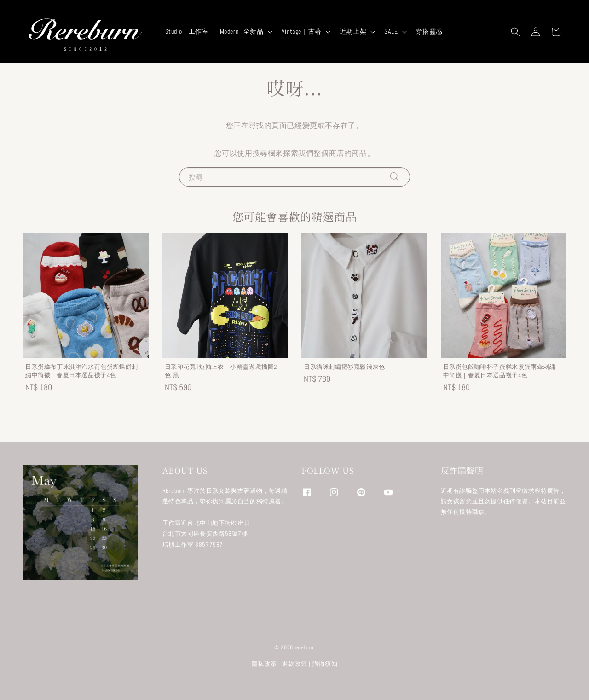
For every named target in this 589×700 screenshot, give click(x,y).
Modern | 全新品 (242, 31)
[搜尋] (395, 177)
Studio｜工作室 (187, 31)
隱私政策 (264, 664)
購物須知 (325, 664)
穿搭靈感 (429, 31)
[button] (515, 32)
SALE (391, 31)
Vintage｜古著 (302, 31)
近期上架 (353, 31)
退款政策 (295, 664)
